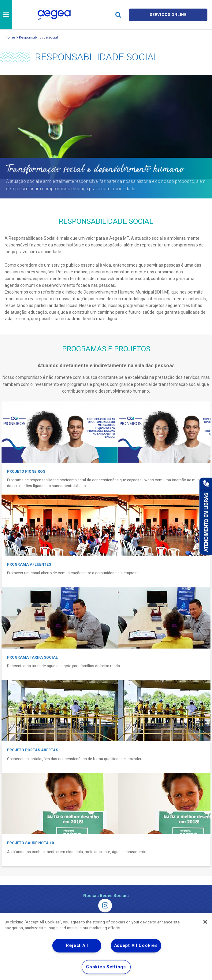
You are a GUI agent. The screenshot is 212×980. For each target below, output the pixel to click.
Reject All (77, 946)
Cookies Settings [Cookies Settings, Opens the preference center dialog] (106, 967)
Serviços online (168, 15)
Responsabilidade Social (38, 37)
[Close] (205, 922)
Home (10, 37)
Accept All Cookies (136, 946)
